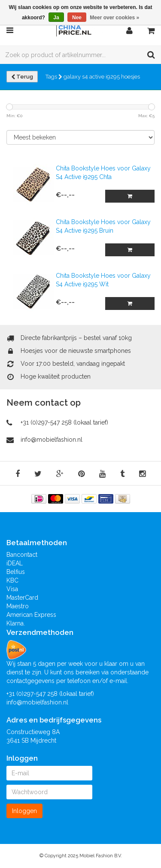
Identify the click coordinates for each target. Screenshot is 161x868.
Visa (12, 589)
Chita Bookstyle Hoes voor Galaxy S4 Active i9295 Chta (103, 173)
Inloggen (24, 811)
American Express (31, 615)
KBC (12, 580)
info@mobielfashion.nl (52, 440)
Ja (56, 18)
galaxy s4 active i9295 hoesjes (102, 77)
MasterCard (22, 598)
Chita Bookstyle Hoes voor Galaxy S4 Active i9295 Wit (103, 280)
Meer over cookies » (114, 18)
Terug (22, 77)
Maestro (18, 606)
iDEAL (15, 563)
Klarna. (16, 623)
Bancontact (22, 555)
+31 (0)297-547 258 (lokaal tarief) (64, 422)
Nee (77, 18)
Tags (54, 77)
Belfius (16, 572)
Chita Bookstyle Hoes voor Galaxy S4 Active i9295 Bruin (103, 226)
